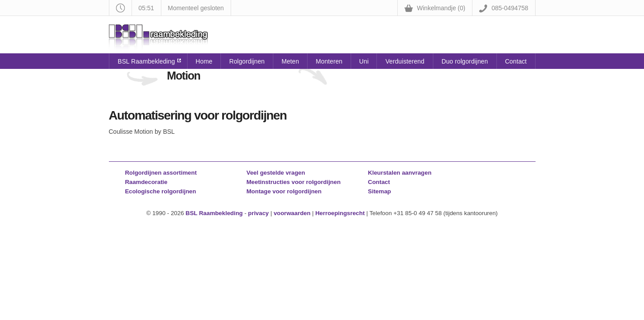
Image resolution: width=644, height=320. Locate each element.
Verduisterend (405, 61)
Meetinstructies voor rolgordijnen (294, 182)
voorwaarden (292, 213)
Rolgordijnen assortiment (161, 173)
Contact (516, 61)
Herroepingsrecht (340, 213)
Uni (364, 61)
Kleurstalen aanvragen (400, 173)
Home (204, 61)
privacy (258, 213)
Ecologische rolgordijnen (160, 191)
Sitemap (380, 191)
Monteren (329, 61)
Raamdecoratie (146, 182)
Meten (290, 61)
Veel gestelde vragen (276, 173)
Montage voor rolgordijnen (284, 191)
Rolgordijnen (247, 61)
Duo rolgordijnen (465, 61)
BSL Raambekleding (146, 61)
